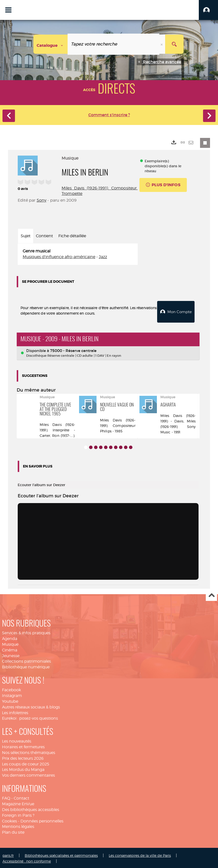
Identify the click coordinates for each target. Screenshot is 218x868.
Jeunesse (11, 655)
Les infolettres (15, 712)
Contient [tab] (44, 236)
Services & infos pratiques (26, 632)
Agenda (10, 638)
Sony (42, 200)
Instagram (12, 694)
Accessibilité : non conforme (27, 860)
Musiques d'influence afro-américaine (59, 257)
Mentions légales (18, 826)
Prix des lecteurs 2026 (23, 757)
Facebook (11, 689)
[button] (208, 10)
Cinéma (10, 649)
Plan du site (13, 831)
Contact (21, 797)
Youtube (10, 700)
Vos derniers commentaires (28, 774)
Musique (10, 643)
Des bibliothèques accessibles (31, 808)
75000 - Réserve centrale (73, 349)
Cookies (9, 820)
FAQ (6, 797)
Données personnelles (42, 820)
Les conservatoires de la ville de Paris (140, 854)
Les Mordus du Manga (23, 769)
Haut (211, 595)
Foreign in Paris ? (18, 814)
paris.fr (8, 854)
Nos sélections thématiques (29, 751)
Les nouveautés (17, 740)
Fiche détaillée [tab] (72, 236)
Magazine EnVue (18, 803)
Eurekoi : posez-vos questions (30, 717)
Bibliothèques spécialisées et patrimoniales (61, 854)
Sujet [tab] (26, 236)
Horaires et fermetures (23, 746)
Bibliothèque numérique (26, 666)
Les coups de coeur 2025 (26, 763)
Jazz (103, 257)
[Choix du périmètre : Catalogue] (51, 44)
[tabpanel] (78, 254)
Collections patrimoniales (26, 660)
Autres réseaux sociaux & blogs (31, 706)
